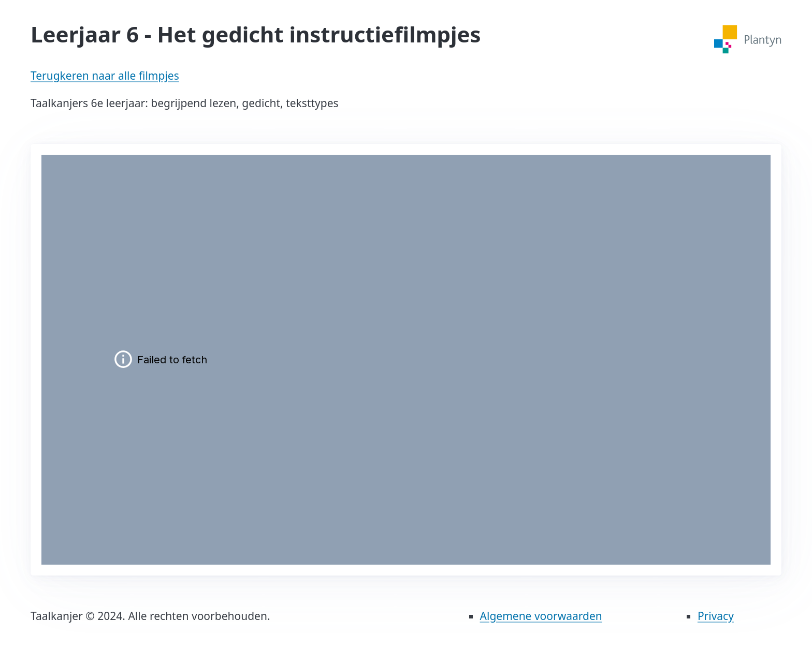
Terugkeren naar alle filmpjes (105, 76)
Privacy (716, 616)
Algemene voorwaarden (541, 616)
